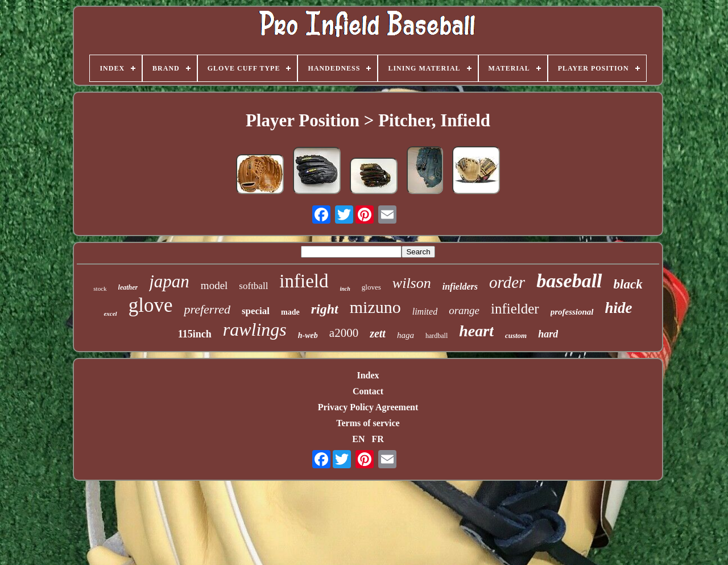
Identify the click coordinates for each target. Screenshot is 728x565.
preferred (207, 309)
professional (572, 312)
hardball (437, 336)
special (256, 311)
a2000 (344, 333)
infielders (460, 286)
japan (169, 281)
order (507, 282)
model (214, 285)
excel (110, 314)
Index (368, 375)
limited (425, 312)
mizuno (375, 307)
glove (151, 305)
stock (100, 288)
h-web (308, 335)
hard (548, 334)
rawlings (255, 329)
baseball (569, 281)
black (628, 284)
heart (476, 331)
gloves (371, 287)
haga (406, 335)
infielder (515, 309)
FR (377, 439)
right (325, 309)
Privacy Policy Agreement (368, 407)
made (290, 312)
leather (128, 287)
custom (516, 335)
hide (619, 308)
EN (358, 439)
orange (464, 310)
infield (304, 281)
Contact (368, 391)
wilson (412, 283)
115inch (195, 334)
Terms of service (368, 423)
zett (378, 333)
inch (345, 289)
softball (253, 286)
